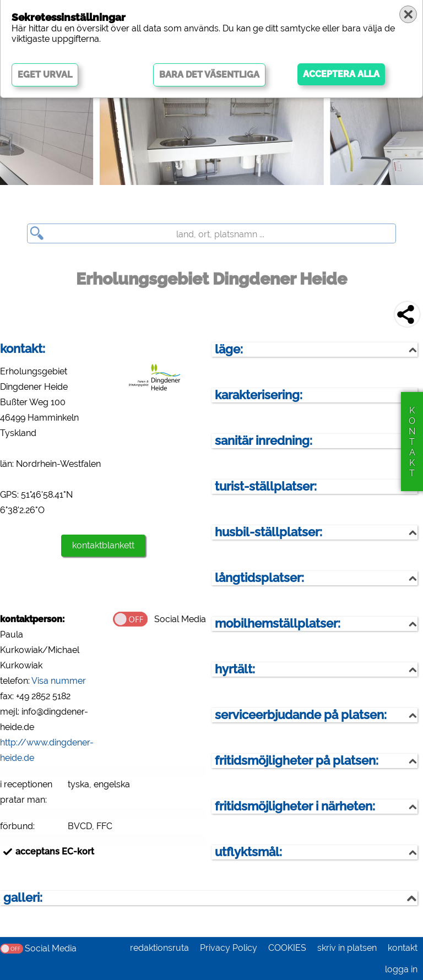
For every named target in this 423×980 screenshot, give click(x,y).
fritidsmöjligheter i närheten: (295, 806)
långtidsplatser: (259, 578)
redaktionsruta (159, 948)
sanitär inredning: (264, 441)
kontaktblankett (103, 545)
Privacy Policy (229, 948)
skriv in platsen (347, 948)
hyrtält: (235, 669)
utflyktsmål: (248, 852)
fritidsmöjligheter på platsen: (297, 761)
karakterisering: (259, 395)
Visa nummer (59, 681)
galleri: (23, 898)
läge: (229, 349)
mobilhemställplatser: (278, 624)
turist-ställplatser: (266, 486)
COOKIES (287, 948)
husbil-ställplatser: (269, 532)
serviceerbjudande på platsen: (301, 715)
